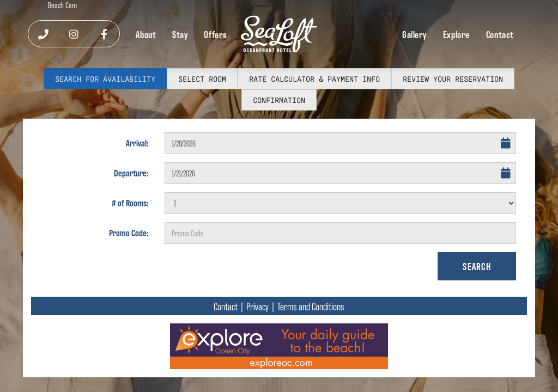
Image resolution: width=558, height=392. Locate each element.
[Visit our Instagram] (74, 34)
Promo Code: (129, 232)
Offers (216, 34)
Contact (500, 34)
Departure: (131, 173)
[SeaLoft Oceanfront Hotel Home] (279, 34)
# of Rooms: (130, 203)
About (146, 34)
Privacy (257, 306)
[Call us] (43, 34)
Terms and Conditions (311, 306)
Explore (456, 34)
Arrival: (137, 143)
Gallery (414, 34)
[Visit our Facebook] (104, 34)
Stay (180, 34)
